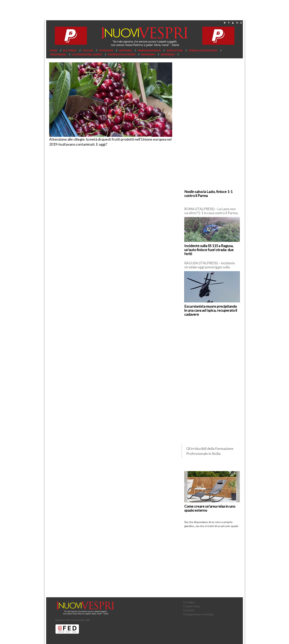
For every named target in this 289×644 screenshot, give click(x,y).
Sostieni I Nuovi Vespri (122, 54)
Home (53, 50)
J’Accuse (88, 50)
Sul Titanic (70, 50)
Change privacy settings (198, 614)
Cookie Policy (192, 606)
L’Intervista (106, 50)
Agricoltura (175, 50)
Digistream (148, 54)
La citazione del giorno (87, 54)
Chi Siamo (189, 602)
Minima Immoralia (149, 50)
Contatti (189, 610)
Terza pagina (58, 54)
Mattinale (125, 50)
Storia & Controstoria (203, 50)
